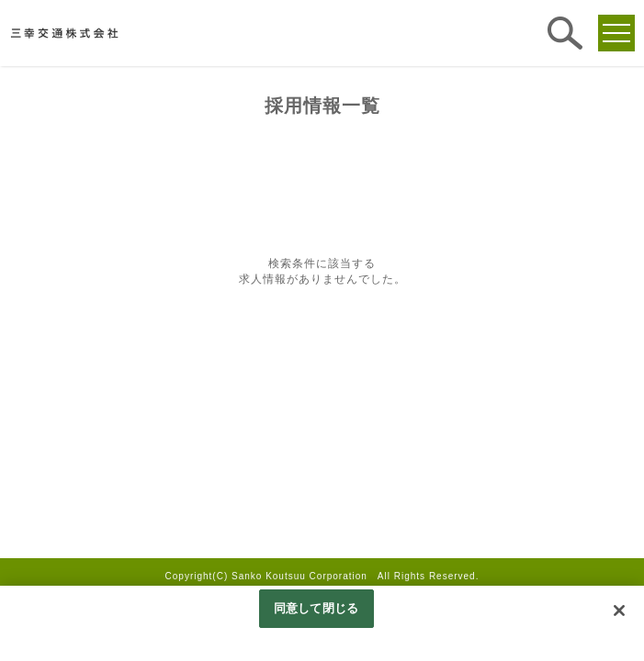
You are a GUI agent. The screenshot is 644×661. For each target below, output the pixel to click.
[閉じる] (619, 611)
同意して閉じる (316, 608)
